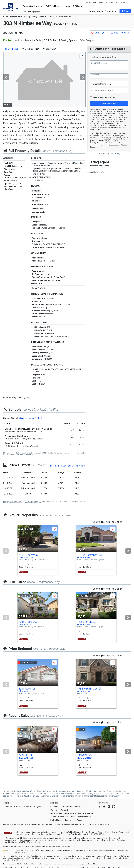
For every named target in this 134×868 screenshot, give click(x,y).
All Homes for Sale (11, 807)
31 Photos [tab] (12, 49)
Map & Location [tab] (30, 49)
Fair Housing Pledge (74, 820)
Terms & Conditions (59, 817)
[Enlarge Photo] (82, 56)
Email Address (96, 82)
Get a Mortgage (31, 12)
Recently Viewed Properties (102, 11)
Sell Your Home (54, 6)
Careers (123, 2)
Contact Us (67, 807)
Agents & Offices (74, 6)
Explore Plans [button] (20, 852)
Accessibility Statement (81, 817)
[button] (125, 11)
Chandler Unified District (31, 418)
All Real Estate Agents (32, 807)
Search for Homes (33, 6)
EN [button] (130, 2)
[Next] (128, 551)
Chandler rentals (59, 796)
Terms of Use (114, 145)
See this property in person (104, 97)
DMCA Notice (56, 820)
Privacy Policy (66, 810)
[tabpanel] (44, 80)
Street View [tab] (50, 49)
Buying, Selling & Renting (96, 2)
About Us (113, 2)
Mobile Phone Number (102, 90)
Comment (99, 63)
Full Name (95, 75)
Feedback (55, 807)
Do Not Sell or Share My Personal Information (72, 813)
